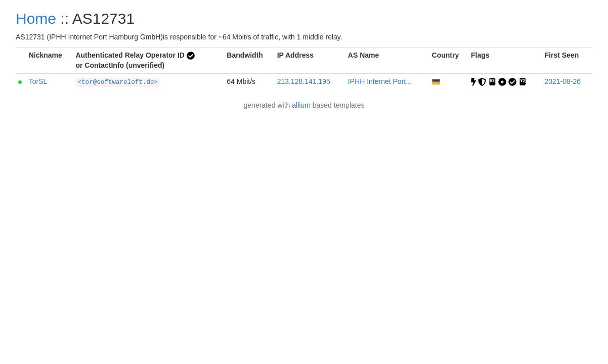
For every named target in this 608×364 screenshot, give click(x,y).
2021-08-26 (563, 81)
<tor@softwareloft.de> (118, 82)
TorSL (38, 81)
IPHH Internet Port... (380, 81)
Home (36, 18)
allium (301, 105)
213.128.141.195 (304, 81)
